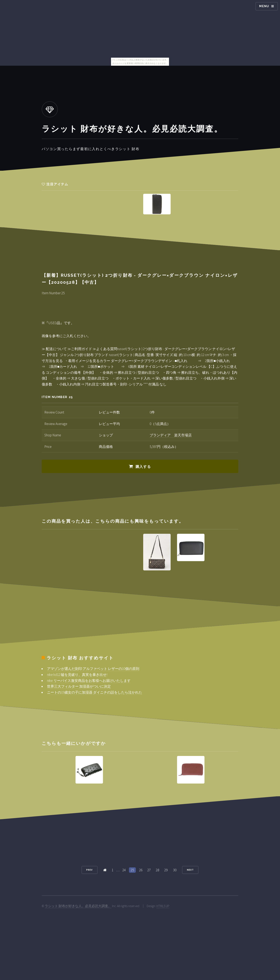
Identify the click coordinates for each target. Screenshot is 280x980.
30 (175, 870)
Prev (89, 870)
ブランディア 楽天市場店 (171, 435)
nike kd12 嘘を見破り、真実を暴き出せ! (77, 675)
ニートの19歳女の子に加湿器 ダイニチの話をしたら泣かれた (95, 692)
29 (166, 870)
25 (132, 870)
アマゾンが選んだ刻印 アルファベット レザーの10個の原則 (93, 669)
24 (124, 870)
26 (141, 870)
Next (190, 870)
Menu (264, 6)
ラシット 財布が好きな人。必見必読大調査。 (78, 906)
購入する (143, 467)
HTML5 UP (163, 906)
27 (149, 870)
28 (157, 870)
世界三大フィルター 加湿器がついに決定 (79, 686)
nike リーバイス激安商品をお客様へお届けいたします (89, 681)
